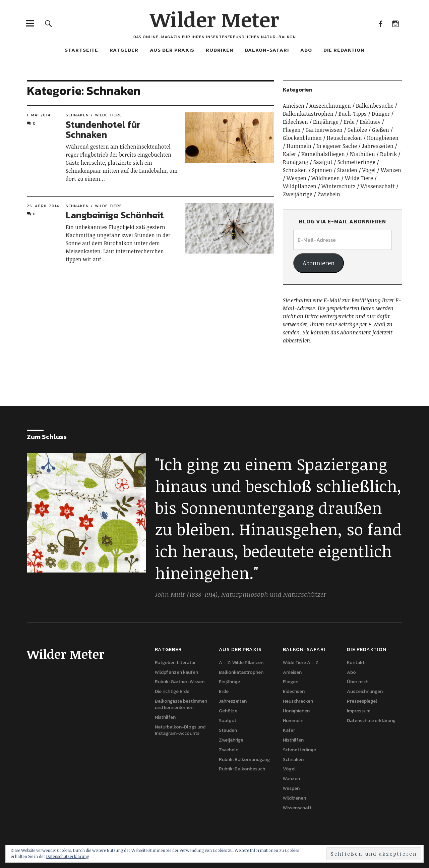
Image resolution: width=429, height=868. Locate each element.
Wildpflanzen (300, 186)
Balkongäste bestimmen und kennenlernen (181, 704)
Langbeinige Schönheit (115, 215)
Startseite (81, 50)
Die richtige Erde (172, 691)
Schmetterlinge (356, 162)
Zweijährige (298, 194)
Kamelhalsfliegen (323, 154)
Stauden (347, 170)
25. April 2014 (43, 206)
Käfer (290, 154)
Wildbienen (326, 178)
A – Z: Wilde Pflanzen (241, 663)
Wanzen (391, 170)
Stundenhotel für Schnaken (103, 130)
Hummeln (299, 146)
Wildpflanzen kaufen (176, 672)
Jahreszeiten (378, 146)
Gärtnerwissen (324, 130)
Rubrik (388, 154)
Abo (306, 50)
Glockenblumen (302, 138)
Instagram (395, 23)
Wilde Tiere (108, 115)
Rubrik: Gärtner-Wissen (180, 682)
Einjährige (326, 122)
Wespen (296, 178)
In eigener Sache (337, 146)
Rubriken (220, 50)
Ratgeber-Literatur (175, 663)
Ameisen (294, 106)
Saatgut (323, 162)
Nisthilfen (362, 154)
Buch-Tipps (353, 114)
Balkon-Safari (267, 50)
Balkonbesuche (375, 106)
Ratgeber (124, 50)
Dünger (381, 114)
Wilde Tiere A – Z (301, 663)
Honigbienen (383, 138)
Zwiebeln (329, 194)
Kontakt (356, 663)
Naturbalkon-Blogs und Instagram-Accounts (180, 730)
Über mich (358, 682)
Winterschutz (339, 186)
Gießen (381, 130)
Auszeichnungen (330, 106)
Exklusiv (370, 122)
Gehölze (357, 130)
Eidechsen (295, 122)
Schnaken (77, 115)
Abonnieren (319, 263)
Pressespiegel (362, 701)
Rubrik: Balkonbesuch (242, 769)
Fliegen (292, 130)
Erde (349, 122)
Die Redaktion (344, 50)
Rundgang (296, 162)
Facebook (380, 23)
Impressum (359, 711)
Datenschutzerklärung (371, 721)
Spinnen (322, 170)
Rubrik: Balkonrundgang (244, 759)
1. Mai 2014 (39, 115)
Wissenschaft (378, 186)
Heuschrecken (344, 138)
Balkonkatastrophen (308, 114)
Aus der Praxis (172, 50)
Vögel (369, 170)
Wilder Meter (214, 19)
